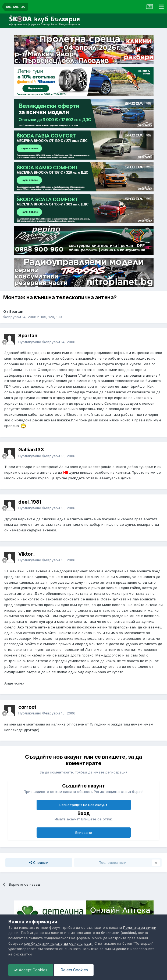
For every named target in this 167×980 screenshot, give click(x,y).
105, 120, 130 (51, 317)
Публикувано (47, 342)
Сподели (39, 862)
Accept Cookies (31, 970)
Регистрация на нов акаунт (83, 805)
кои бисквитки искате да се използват (58, 943)
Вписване (84, 833)
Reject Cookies (74, 970)
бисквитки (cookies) (119, 933)
